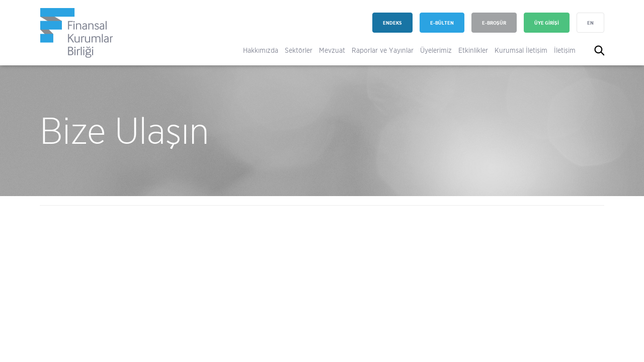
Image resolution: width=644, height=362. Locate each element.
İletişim (565, 50)
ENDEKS (392, 23)
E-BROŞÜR (494, 23)
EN (590, 23)
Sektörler (299, 50)
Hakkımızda (261, 50)
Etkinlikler (473, 50)
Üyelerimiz (436, 50)
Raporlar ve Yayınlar (383, 50)
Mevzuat (332, 50)
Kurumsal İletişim (521, 50)
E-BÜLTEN (442, 23)
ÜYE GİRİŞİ (547, 23)
